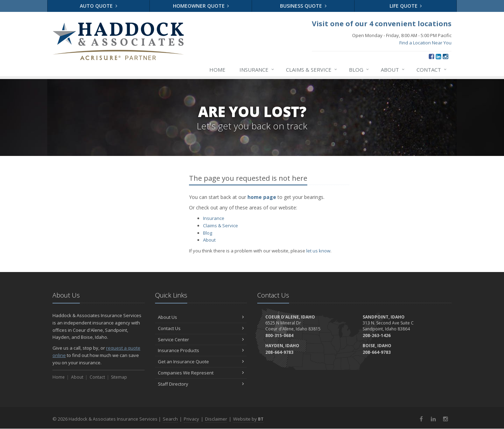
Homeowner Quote (201, 6)
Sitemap (119, 377)
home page (262, 197)
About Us (201, 317)
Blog (359, 70)
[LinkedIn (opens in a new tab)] (438, 56)
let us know (318, 251)
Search (170, 419)
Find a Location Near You (425, 43)
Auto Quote (99, 6)
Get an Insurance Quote (201, 362)
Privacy (191, 419)
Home (217, 70)
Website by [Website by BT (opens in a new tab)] (248, 419)
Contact (432, 70)
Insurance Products (201, 350)
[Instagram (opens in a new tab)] (445, 56)
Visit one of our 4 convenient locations (382, 24)
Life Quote (406, 6)
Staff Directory (201, 384)
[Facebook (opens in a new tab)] (431, 56)
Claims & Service (312, 70)
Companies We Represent (201, 373)
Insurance (257, 70)
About (393, 70)
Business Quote (303, 6)
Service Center (201, 339)
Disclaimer (216, 419)
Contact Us (201, 328)
